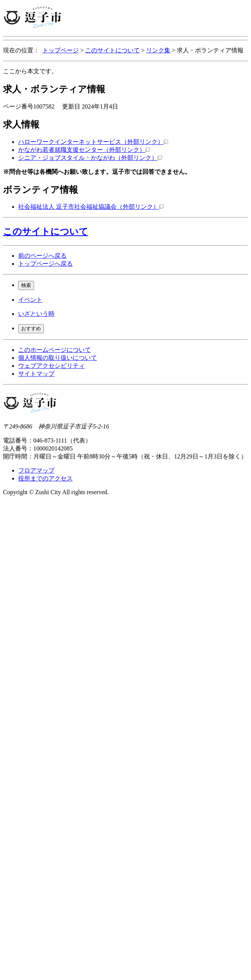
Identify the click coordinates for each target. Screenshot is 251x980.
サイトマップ (36, 374)
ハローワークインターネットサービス (93, 142)
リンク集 (158, 50)
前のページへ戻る (42, 256)
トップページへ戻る (45, 264)
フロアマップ (36, 470)
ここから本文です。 (30, 71)
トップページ (61, 50)
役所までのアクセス (45, 478)
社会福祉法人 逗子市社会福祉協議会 (91, 207)
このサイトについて (112, 50)
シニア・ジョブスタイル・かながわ (90, 158)
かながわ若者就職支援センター (84, 150)
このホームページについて (55, 350)
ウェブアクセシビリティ (51, 366)
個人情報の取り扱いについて (58, 358)
